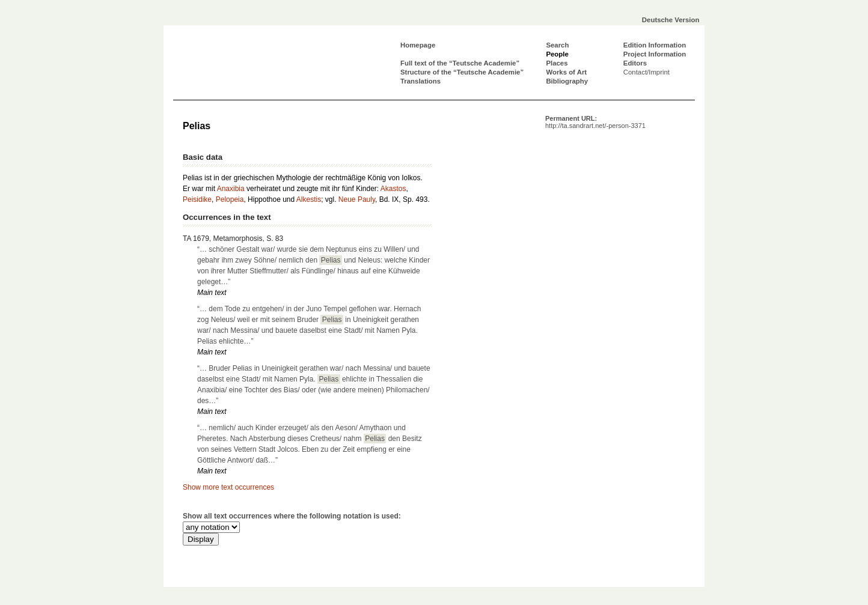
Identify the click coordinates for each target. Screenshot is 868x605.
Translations (420, 81)
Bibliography (567, 81)
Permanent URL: (595, 122)
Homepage (418, 45)
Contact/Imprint (646, 72)
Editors (635, 63)
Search (557, 45)
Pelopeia (230, 199)
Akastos (393, 189)
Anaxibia (231, 189)
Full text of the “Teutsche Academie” (460, 63)
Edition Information (655, 45)
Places (557, 63)
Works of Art (566, 72)
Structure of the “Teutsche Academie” (462, 72)
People (557, 54)
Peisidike (197, 199)
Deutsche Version (671, 20)
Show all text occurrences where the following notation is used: (292, 516)
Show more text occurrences (228, 487)
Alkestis (309, 199)
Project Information (655, 54)
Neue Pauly (357, 199)
